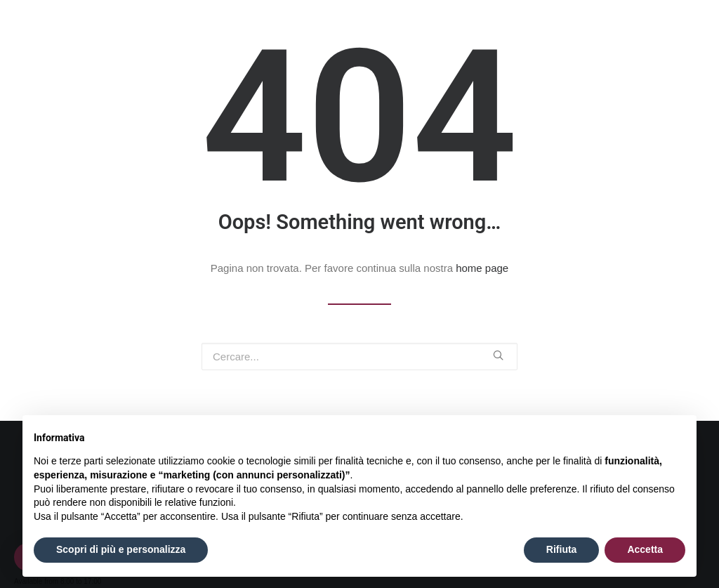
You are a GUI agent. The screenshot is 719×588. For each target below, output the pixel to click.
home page (482, 268)
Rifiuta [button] (562, 549)
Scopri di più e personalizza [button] (121, 549)
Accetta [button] (645, 549)
